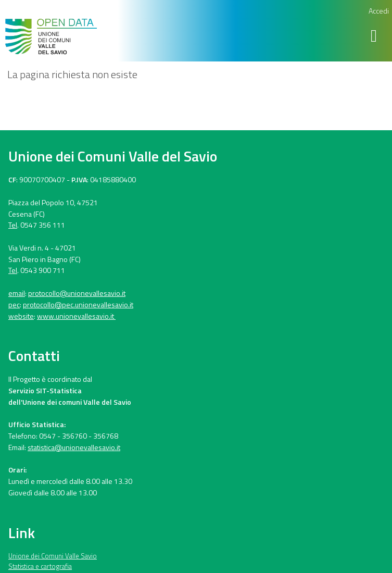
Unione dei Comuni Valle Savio (53, 556)
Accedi (379, 11)
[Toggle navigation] (376, 36)
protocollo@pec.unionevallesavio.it (78, 304)
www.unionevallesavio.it (76, 316)
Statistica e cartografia (40, 566)
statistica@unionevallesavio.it (74, 447)
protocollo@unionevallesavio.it (77, 293)
